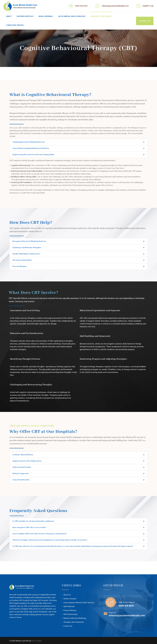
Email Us (113, 612)
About (9, 16)
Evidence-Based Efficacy (23, 454)
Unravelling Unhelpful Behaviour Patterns (31, 148)
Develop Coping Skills (22, 260)
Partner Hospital (70, 598)
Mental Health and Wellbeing (75, 618)
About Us (67, 594)
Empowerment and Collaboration (27, 460)
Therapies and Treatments (74, 621)
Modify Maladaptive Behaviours (26, 253)
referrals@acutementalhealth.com (115, 6)
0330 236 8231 (81, 6)
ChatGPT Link (148, 6)
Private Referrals (70, 610)
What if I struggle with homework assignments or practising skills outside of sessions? (50, 539)
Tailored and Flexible (22, 467)
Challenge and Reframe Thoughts (27, 247)
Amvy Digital (37, 640)
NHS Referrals (69, 606)
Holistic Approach (20, 473)
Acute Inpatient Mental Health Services (79, 602)
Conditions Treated (15, 25)
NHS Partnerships (70, 614)
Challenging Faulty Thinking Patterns (29, 141)
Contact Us (145, 20)
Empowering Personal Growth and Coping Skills (33, 154)
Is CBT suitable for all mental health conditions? (33, 520)
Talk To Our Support (127, 602)
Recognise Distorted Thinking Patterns (29, 241)
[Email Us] (105, 613)
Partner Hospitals (25, 16)
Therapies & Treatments (102, 16)
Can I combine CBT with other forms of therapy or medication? (40, 533)
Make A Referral (46, 16)
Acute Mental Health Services (72, 16)
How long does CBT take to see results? (29, 527)
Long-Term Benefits (21, 479)
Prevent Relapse (20, 266)
